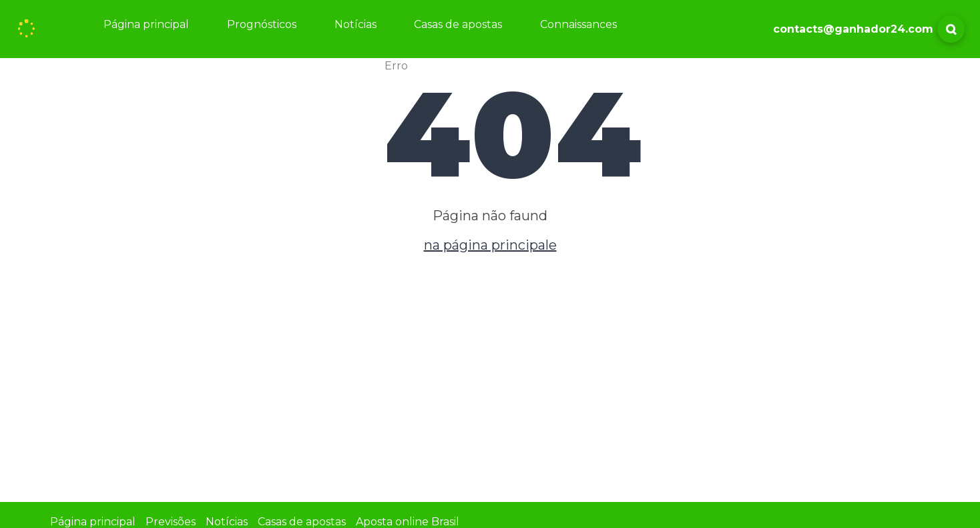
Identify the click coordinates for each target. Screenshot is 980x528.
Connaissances (578, 24)
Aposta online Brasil (408, 522)
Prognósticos (262, 24)
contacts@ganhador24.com (853, 29)
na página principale (490, 245)
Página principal (146, 24)
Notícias (355, 24)
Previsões (171, 522)
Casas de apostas (458, 24)
